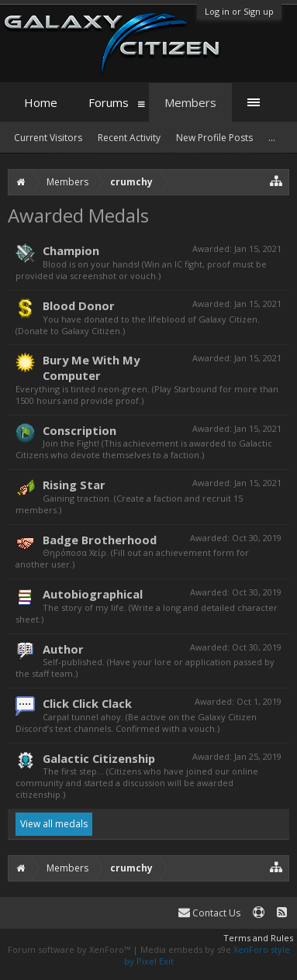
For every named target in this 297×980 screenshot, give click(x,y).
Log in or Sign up (239, 11)
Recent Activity (129, 138)
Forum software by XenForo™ (70, 949)
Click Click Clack (87, 703)
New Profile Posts (214, 138)
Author (63, 649)
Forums (109, 102)
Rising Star (74, 485)
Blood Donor (79, 305)
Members (190, 102)
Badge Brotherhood (100, 540)
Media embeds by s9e (186, 949)
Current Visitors (48, 138)
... (272, 138)
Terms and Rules (258, 938)
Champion (71, 250)
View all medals (54, 824)
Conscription (79, 430)
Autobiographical (93, 594)
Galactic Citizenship (99, 758)
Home (41, 102)
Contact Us (209, 913)
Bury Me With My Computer (91, 367)
